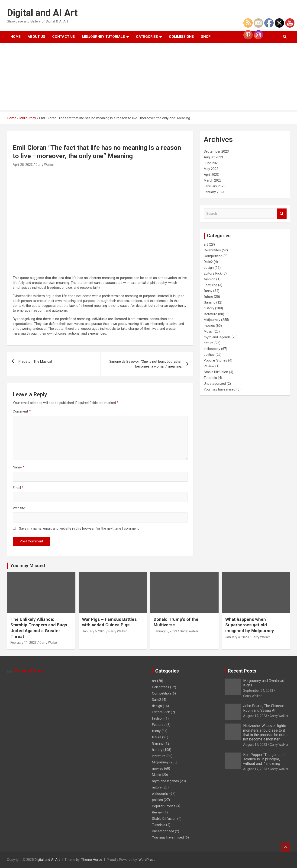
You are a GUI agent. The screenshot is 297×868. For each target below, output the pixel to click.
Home (16, 37)
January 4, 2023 (237, 637)
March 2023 (213, 180)
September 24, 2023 (258, 691)
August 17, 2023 (255, 716)
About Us (36, 37)
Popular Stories (215, 360)
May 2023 (211, 169)
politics (209, 355)
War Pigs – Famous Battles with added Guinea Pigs (109, 622)
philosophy (212, 349)
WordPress (147, 860)
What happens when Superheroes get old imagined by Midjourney (250, 625)
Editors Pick (213, 273)
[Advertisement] (148, 77)
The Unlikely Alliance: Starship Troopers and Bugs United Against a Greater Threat (39, 628)
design (209, 268)
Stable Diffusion (216, 372)
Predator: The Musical (35, 362)
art (206, 244)
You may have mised (220, 389)
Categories (147, 37)
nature (209, 343)
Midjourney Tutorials (103, 37)
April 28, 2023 (23, 165)
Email (18, 488)
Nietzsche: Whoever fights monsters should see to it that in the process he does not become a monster (265, 732)
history (209, 308)
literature (210, 314)
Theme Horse (92, 860)
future (208, 297)
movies (209, 326)
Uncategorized (215, 384)
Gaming (210, 302)
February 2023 (215, 186)
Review (209, 366)
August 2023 (213, 157)
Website (19, 508)
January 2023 (214, 192)
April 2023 (211, 175)
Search (282, 214)
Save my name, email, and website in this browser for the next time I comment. (79, 528)
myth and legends (217, 337)
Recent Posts (242, 671)
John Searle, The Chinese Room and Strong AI (264, 708)
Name (19, 467)
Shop (206, 37)
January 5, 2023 (165, 631)
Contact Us (64, 37)
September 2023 (216, 151)
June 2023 (212, 163)
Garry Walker (45, 165)
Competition (213, 256)
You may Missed (28, 566)
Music (208, 331)
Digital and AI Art (42, 13)
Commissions (181, 37)
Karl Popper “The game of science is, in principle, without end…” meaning (264, 759)
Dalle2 (208, 262)
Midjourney (212, 320)
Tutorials (210, 378)
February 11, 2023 (24, 643)
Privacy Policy (29, 671)
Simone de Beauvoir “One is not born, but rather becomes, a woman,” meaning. (145, 364)
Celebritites (212, 250)
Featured (210, 285)
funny (208, 291)
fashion (210, 279)
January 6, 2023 (94, 631)
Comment (22, 411)
